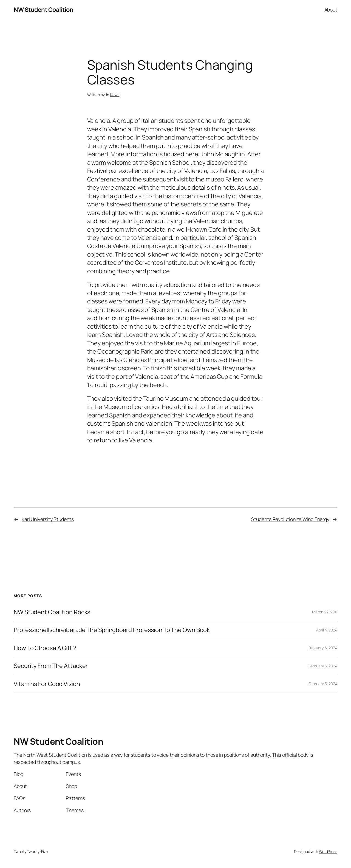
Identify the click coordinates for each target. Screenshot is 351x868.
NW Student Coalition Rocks (52, 612)
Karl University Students (48, 519)
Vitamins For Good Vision (47, 684)
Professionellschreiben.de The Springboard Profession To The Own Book (112, 630)
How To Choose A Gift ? (45, 648)
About (331, 10)
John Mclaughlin (223, 154)
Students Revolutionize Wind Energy (290, 519)
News (115, 95)
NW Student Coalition (43, 10)
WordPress (328, 851)
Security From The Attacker (51, 666)
